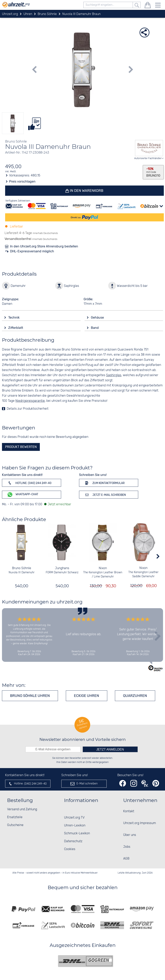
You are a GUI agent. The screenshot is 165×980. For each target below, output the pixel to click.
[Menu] (158, 6)
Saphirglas (114, 375)
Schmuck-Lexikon (77, 833)
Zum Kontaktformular (104, 483)
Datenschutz (73, 841)
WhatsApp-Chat (23, 495)
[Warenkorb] (148, 6)
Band (95, 328)
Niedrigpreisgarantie (30, 401)
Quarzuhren (135, 696)
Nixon (103, 568)
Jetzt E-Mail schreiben (105, 495)
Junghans (62, 568)
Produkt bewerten (21, 447)
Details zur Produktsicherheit (28, 409)
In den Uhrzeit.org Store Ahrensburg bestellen (44, 246)
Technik (14, 317)
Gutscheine (15, 825)
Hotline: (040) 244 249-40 (29, 483)
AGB (126, 859)
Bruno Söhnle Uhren (30, 696)
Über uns (130, 835)
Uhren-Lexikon (75, 826)
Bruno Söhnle (22, 568)
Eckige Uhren (87, 696)
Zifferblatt (16, 328)
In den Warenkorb (86, 191)
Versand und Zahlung (22, 809)
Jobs (127, 847)
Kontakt (129, 811)
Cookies (70, 849)
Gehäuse (98, 317)
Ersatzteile (15, 817)
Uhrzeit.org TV (74, 818)
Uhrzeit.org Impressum (140, 823)
